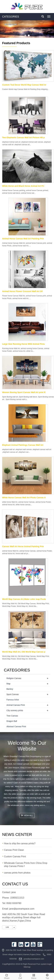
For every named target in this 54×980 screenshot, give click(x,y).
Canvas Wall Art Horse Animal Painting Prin (23, 546)
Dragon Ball (12, 721)
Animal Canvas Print (16, 705)
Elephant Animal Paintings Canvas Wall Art (23, 445)
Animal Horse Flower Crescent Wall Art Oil (22, 291)
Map (8, 684)
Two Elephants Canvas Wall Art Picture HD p (23, 137)
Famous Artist (13, 700)
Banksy (10, 689)
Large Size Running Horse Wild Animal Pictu (23, 344)
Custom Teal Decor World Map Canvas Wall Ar (24, 85)
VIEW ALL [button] (27, 815)
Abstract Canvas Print (16, 726)
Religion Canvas (14, 678)
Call (20, 976)
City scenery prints (15, 710)
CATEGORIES (11, 17)
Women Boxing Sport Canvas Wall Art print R (24, 392)
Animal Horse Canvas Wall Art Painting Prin (23, 239)
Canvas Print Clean (14, 850)
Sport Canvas (13, 694)
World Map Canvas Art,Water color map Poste (24, 599)
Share (7, 976)
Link (7, 927)
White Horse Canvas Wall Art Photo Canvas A (24, 498)
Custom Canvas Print (15, 856)
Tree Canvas (12, 716)
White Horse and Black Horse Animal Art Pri (23, 186)
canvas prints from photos (17, 873)
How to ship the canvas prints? (20, 843)
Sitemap (27, 967)
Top (47, 976)
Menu (34, 976)
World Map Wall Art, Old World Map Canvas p (24, 652)
